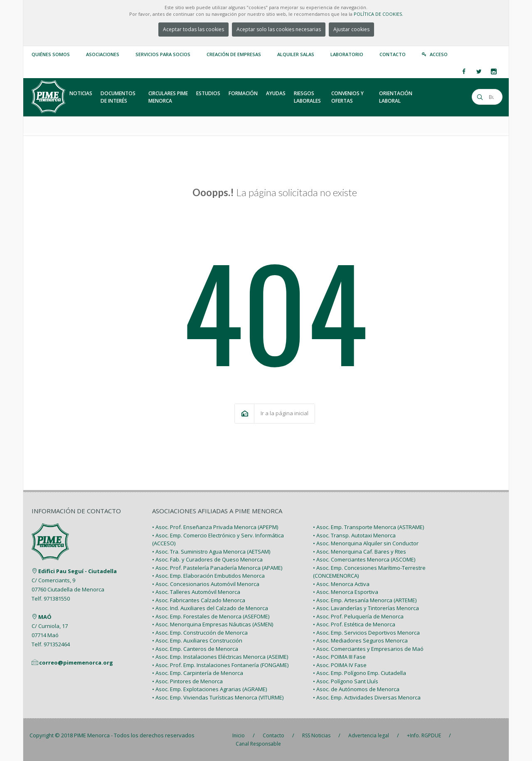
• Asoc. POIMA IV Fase (340, 665)
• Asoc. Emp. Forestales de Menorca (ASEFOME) (211, 616)
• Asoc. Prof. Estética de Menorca (354, 624)
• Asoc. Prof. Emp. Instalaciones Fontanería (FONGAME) (220, 665)
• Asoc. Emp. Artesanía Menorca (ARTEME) (365, 600)
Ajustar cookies (351, 29)
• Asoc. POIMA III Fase (339, 657)
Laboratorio (347, 54)
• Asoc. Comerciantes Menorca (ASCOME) (364, 559)
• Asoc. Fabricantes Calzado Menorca (199, 600)
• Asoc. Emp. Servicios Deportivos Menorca (366, 633)
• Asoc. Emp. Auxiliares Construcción (197, 640)
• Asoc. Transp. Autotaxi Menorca (354, 535)
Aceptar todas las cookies (193, 29)
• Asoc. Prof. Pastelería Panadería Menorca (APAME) (217, 568)
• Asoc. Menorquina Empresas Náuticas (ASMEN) (213, 624)
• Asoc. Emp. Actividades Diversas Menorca (367, 697)
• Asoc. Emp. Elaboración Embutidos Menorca (208, 576)
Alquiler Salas (296, 54)
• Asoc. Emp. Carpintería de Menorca (198, 673)
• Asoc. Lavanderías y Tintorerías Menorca (366, 608)
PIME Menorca (92, 735)
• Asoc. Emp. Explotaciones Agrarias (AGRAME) (209, 689)
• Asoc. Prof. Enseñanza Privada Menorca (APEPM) (215, 527)
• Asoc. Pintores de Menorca (187, 681)
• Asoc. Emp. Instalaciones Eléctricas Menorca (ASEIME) (220, 657)
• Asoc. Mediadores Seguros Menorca (360, 640)
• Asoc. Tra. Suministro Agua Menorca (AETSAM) (211, 552)
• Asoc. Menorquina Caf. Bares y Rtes (360, 552)
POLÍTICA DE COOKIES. (378, 14)
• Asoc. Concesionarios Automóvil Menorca (206, 584)
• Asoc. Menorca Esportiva (346, 592)
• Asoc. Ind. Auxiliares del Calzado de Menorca (210, 608)
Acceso (439, 54)
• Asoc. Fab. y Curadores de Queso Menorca (207, 559)
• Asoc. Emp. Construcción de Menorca (200, 633)
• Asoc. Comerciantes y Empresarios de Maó (368, 649)
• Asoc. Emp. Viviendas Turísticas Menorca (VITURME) (218, 697)
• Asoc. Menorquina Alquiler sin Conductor (366, 543)
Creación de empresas (234, 54)
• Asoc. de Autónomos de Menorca (356, 689)
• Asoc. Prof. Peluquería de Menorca (358, 616)
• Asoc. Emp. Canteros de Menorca (195, 649)
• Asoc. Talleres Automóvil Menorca (196, 592)
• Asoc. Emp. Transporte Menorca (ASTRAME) (368, 527)
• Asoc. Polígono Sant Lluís (346, 681)
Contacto (393, 54)
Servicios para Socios (163, 54)
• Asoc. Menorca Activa (341, 584)
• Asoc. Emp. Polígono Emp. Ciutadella (360, 673)
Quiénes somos (51, 54)
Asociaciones (103, 54)
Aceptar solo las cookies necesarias (279, 29)
